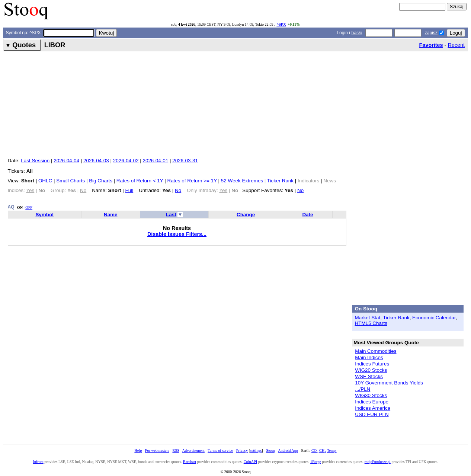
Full (129, 190)
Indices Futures (372, 364)
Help (138, 451)
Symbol (44, 215)
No (178, 190)
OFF (29, 207)
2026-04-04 (66, 161)
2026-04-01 (155, 161)
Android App (288, 451)
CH (323, 451)
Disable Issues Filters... (177, 234)
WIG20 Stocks (371, 370)
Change (246, 215)
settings (256, 451)
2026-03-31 (185, 161)
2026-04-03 (96, 161)
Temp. (332, 451)
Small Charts (71, 181)
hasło (357, 33)
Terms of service (220, 451)
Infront (38, 462)
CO (315, 451)
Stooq (270, 451)
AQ (11, 207)
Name (111, 215)
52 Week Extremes (242, 181)
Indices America (373, 408)
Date (307, 215)
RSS (176, 451)
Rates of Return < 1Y (140, 181)
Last (171, 215)
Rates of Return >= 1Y (192, 181)
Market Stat (368, 318)
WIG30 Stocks (371, 395)
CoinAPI (250, 462)
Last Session (35, 161)
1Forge (316, 462)
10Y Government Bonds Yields (389, 383)
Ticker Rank (280, 181)
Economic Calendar (434, 318)
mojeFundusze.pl (378, 462)
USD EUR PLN (372, 414)
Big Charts (101, 181)
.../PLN (363, 389)
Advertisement (193, 451)
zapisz (431, 33)
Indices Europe (372, 402)
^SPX (281, 24)
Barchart (190, 462)
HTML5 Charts (371, 323)
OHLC (45, 181)
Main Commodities (376, 351)
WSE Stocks (369, 376)
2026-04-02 (126, 161)
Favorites (431, 45)
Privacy (242, 451)
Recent (456, 45)
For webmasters (157, 451)
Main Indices (369, 357)
